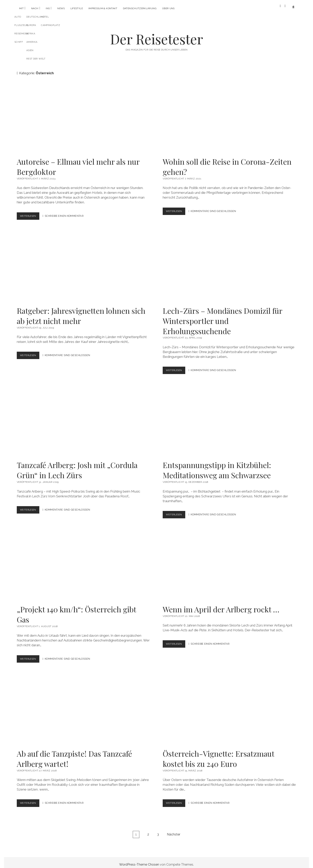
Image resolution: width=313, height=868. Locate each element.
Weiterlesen (31, 213)
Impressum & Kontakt (103, 8)
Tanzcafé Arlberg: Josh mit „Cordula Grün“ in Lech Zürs (83, 418)
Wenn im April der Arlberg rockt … (229, 562)
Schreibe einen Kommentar (67, 212)
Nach (35, 8)
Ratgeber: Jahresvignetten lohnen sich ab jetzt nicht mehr (83, 264)
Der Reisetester (157, 35)
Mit (21, 8)
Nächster (174, 831)
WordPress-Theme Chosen (139, 861)
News (61, 8)
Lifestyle (77, 8)
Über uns (168, 8)
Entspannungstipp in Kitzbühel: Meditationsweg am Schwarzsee (229, 418)
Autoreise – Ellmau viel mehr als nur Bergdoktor (83, 115)
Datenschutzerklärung (140, 8)
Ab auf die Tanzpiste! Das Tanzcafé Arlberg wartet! (83, 707)
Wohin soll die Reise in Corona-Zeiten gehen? (229, 115)
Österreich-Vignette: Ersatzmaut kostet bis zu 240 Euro (229, 707)
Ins (48, 8)
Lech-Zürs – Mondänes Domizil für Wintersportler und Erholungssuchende (229, 264)
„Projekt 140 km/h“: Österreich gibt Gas (83, 562)
